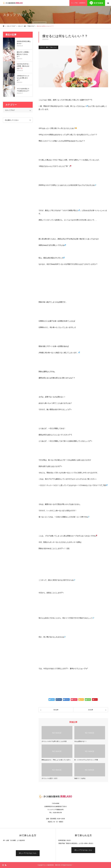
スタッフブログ (10, 110)
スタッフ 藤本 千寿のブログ (48, 47)
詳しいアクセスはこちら (28, 853)
